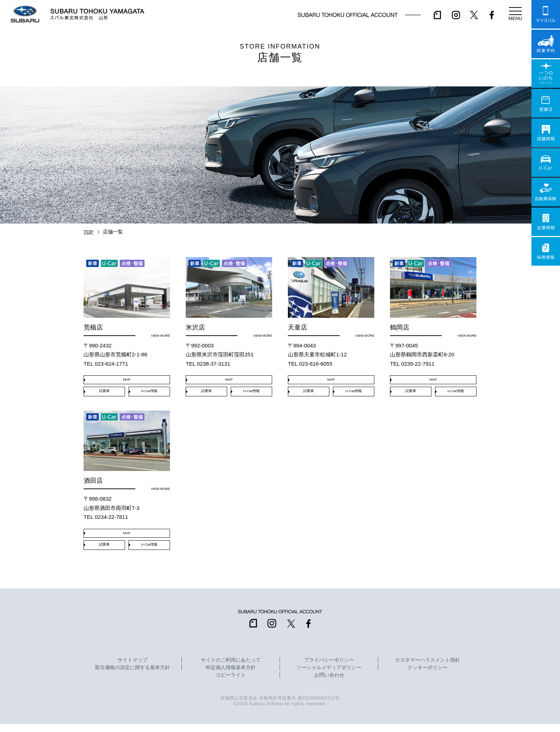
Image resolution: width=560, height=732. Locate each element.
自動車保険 (546, 192)
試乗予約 (546, 44)
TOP (89, 232)
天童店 (331, 298)
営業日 (546, 103)
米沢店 (229, 298)
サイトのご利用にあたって (231, 668)
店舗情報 (546, 133)
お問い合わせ (329, 683)
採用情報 (546, 251)
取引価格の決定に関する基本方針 (132, 676)
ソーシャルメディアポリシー (329, 676)
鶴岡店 (433, 298)
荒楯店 (127, 298)
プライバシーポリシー (329, 668)
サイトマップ (132, 668)
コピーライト (231, 683)
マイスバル (546, 14)
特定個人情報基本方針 (231, 676)
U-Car (546, 162)
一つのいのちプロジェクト (546, 74)
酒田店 (127, 455)
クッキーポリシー (427, 676)
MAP (127, 381)
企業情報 (546, 222)
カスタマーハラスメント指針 (427, 668)
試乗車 (104, 394)
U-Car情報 (149, 394)
